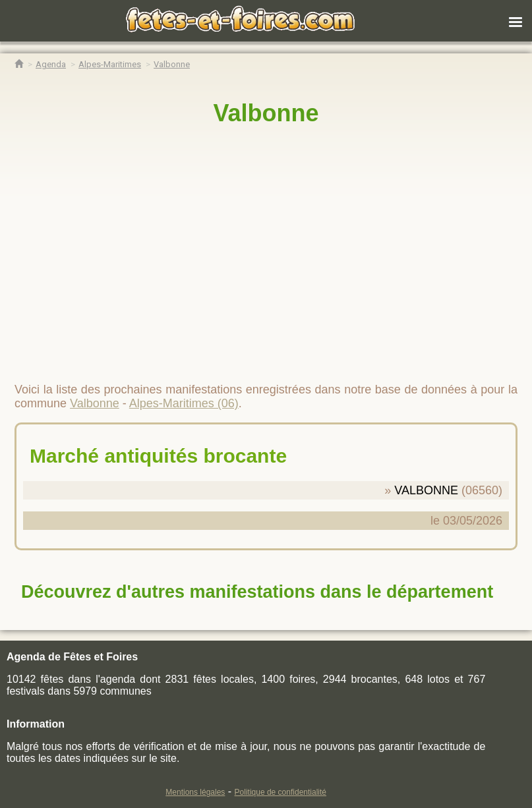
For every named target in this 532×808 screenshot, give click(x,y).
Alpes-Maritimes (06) (184, 403)
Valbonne (266, 113)
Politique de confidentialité (281, 792)
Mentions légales (195, 792)
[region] (266, 248)
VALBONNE (426, 490)
